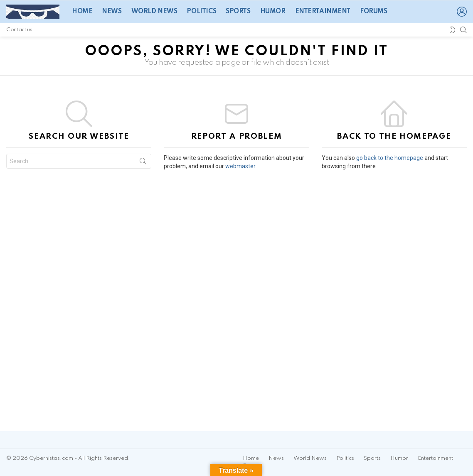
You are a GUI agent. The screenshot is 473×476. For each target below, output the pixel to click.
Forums (373, 12)
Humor (273, 12)
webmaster (240, 166)
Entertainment (323, 12)
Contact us (19, 30)
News (112, 12)
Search (143, 163)
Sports (238, 12)
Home (82, 12)
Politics (201, 12)
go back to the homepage (390, 158)
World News (154, 12)
